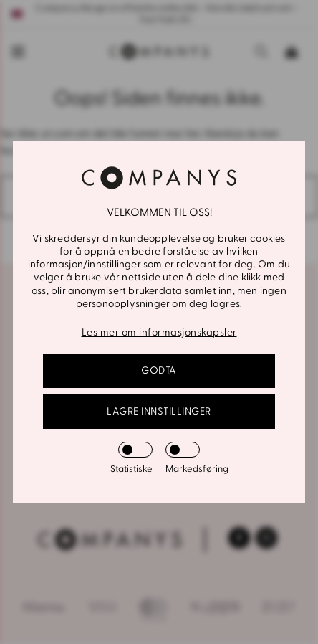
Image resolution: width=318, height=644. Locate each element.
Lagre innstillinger (159, 411)
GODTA (159, 370)
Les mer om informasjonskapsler (159, 332)
